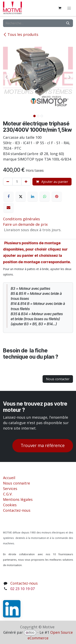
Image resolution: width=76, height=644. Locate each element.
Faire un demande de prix (25, 224)
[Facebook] (9, 197)
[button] (7, 77)
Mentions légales (18, 499)
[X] (21, 197)
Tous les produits (21, 34)
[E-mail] (9, 208)
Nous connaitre (17, 483)
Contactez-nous (17, 510)
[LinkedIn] (33, 197)
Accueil (9, 478)
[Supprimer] (8, 182)
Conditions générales (21, 219)
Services (10, 489)
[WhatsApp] (45, 197)
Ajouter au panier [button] (52, 182)
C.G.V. (8, 494)
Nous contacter (58, 379)
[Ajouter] (26, 182)
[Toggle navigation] (69, 8)
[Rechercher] (68, 23)
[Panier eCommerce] (60, 8)
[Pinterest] (57, 197)
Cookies (10, 505)
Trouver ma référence (43, 445)
